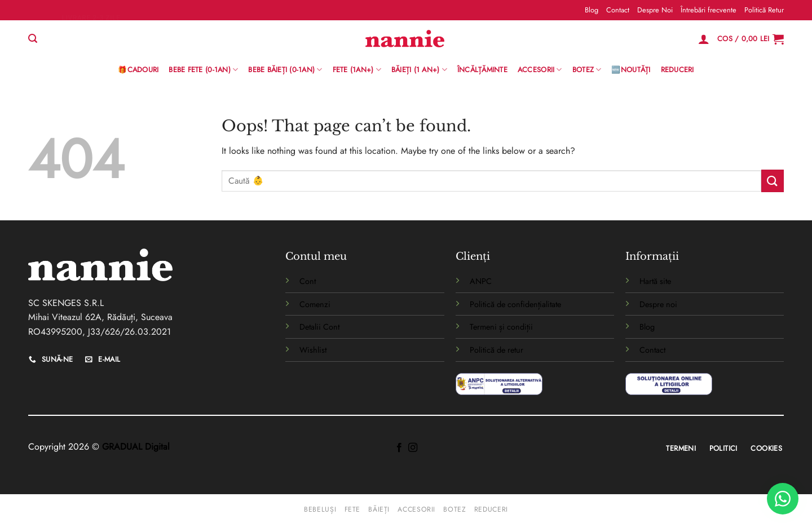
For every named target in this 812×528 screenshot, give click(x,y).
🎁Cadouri (138, 70)
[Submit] (773, 181)
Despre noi (658, 304)
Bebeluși (320, 509)
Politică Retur (764, 10)
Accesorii (540, 70)
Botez (587, 70)
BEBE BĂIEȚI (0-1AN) (285, 70)
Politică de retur (497, 350)
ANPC (481, 281)
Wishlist (313, 350)
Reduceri (678, 70)
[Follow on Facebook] (399, 448)
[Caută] (33, 39)
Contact (618, 10)
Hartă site (655, 281)
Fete (352, 509)
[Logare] (704, 39)
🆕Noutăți (631, 70)
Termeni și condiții (501, 327)
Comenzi (315, 304)
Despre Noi (655, 10)
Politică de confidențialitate (515, 304)
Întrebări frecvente (709, 10)
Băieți (379, 509)
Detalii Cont (319, 327)
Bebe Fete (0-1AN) (203, 70)
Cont (308, 281)
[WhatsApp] (783, 499)
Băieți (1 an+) (419, 70)
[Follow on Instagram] (413, 448)
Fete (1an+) (357, 70)
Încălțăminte (482, 70)
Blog (592, 10)
